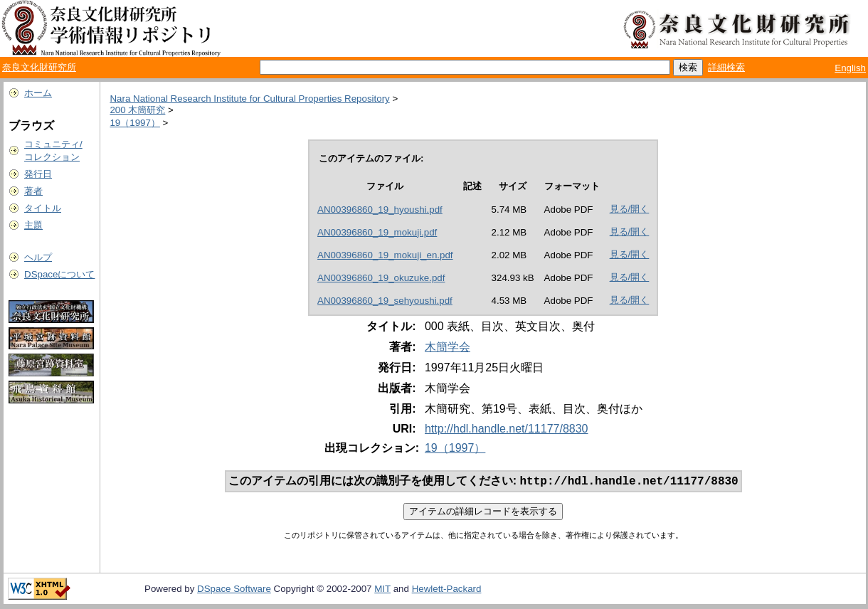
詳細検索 (726, 67)
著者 (33, 191)
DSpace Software (234, 590)
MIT (382, 590)
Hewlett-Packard (447, 590)
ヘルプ (38, 257)
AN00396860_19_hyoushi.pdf (380, 210)
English (850, 68)
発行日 (38, 174)
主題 (33, 225)
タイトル (43, 208)
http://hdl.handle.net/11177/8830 (507, 429)
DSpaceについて (59, 274)
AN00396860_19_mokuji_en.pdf (385, 255)
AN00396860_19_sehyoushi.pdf (385, 301)
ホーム (38, 93)
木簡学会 (448, 347)
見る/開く (630, 209)
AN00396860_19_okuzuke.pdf (381, 278)
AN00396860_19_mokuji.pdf (377, 232)
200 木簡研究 (137, 110)
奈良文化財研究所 (39, 67)
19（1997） (134, 123)
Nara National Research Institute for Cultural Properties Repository (249, 99)
